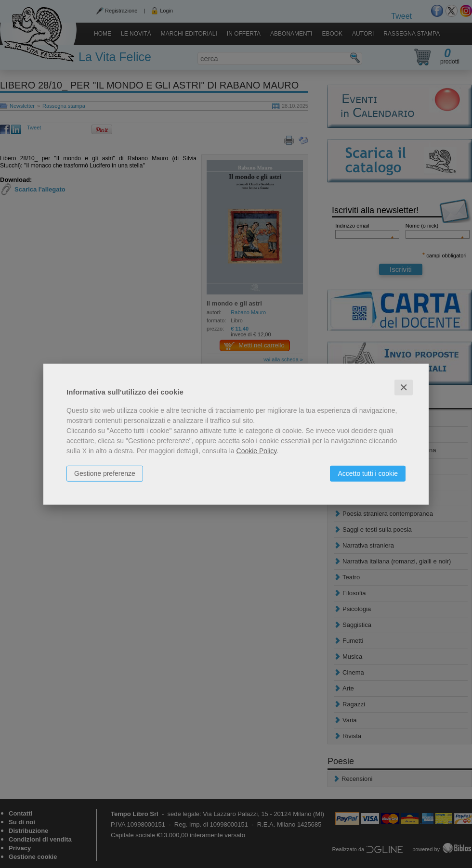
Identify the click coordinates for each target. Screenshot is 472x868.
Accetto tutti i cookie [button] (368, 473)
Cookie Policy (257, 450)
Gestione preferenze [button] (105, 473)
